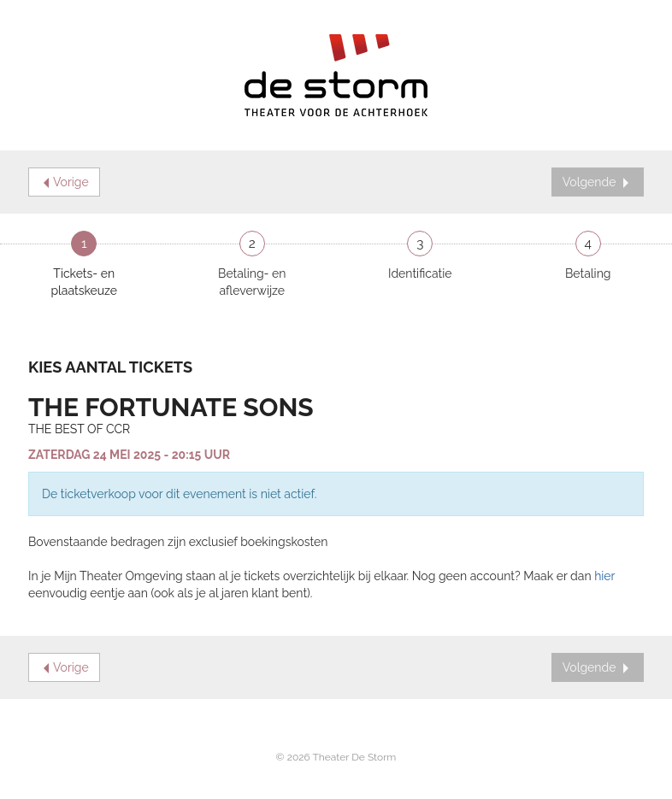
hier (604, 576)
